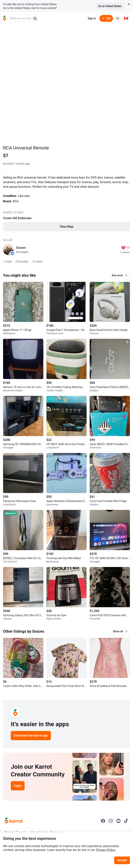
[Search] (35, 18)
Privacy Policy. (106, 850)
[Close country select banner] (129, 4)
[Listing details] (66, 206)
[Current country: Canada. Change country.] (126, 18)
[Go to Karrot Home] (14, 821)
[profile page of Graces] (8, 250)
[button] (120, 275)
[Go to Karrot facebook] (103, 821)
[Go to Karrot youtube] (118, 821)
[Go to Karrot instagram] (111, 821)
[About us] (118, 18)
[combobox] (20, 18)
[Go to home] (5, 18)
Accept (122, 860)
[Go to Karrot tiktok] (126, 821)
